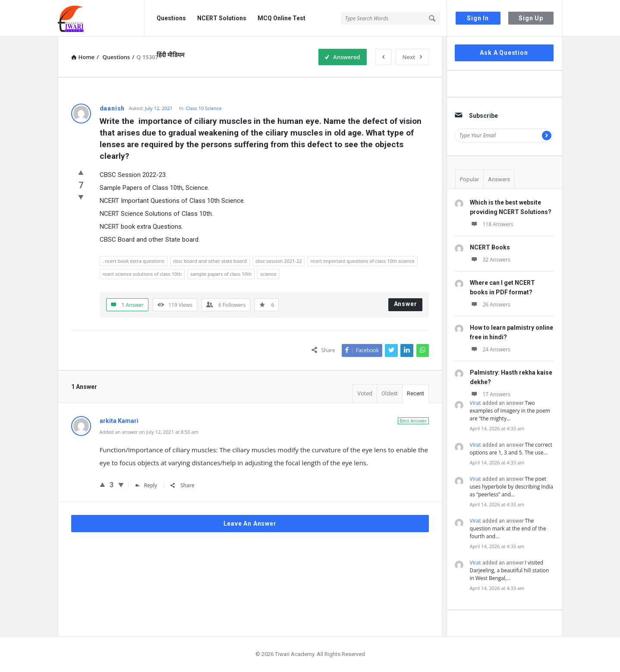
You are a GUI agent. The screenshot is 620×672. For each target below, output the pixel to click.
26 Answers (490, 304)
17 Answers (490, 394)
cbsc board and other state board (210, 261)
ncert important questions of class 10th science (362, 261)
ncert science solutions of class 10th (142, 274)
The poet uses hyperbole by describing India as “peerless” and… (512, 487)
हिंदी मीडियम (170, 55)
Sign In (478, 18)
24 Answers (490, 349)
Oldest (390, 393)
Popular (469, 179)
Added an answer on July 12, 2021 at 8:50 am (149, 432)
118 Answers (492, 224)
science (268, 274)
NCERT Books (490, 247)
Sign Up (531, 18)
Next (412, 57)
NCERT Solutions (222, 18)
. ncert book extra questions (134, 261)
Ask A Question (504, 53)
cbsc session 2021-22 (279, 261)
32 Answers (490, 260)
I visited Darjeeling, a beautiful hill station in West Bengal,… (510, 570)
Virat (475, 403)
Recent (415, 393)
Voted (365, 393)
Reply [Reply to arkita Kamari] (146, 485)
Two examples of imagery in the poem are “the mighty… (510, 411)
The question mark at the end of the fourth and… (508, 528)
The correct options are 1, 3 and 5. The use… (511, 449)
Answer (406, 304)
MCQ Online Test (282, 18)
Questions (171, 18)
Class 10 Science (204, 108)
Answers (499, 179)
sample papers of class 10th (221, 274)
